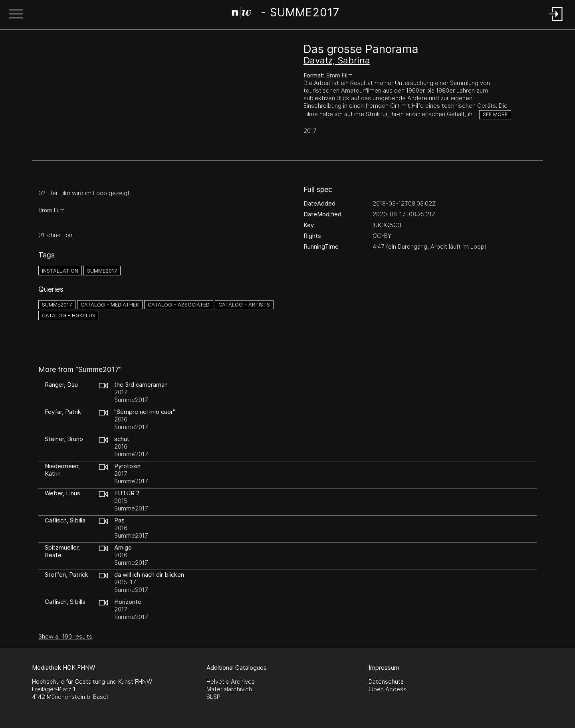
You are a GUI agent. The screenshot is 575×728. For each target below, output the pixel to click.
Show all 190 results (65, 636)
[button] (16, 15)
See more (495, 114)
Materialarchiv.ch (229, 689)
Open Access (388, 689)
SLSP (213, 697)
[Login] (556, 21)
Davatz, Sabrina (337, 60)
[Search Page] (286, 14)
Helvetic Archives (231, 682)
